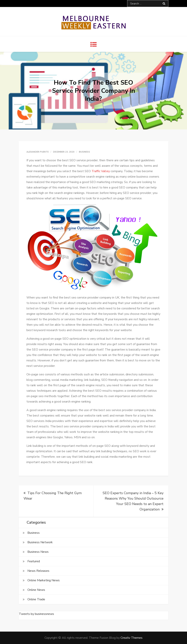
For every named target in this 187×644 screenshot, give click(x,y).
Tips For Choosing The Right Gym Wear (53, 496)
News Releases (38, 571)
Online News (36, 590)
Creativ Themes (132, 638)
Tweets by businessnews (36, 614)
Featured (34, 561)
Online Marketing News (44, 580)
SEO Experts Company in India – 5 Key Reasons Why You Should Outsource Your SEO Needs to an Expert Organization (133, 501)
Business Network (40, 542)
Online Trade (36, 599)
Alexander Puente (38, 152)
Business (84, 152)
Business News (38, 552)
